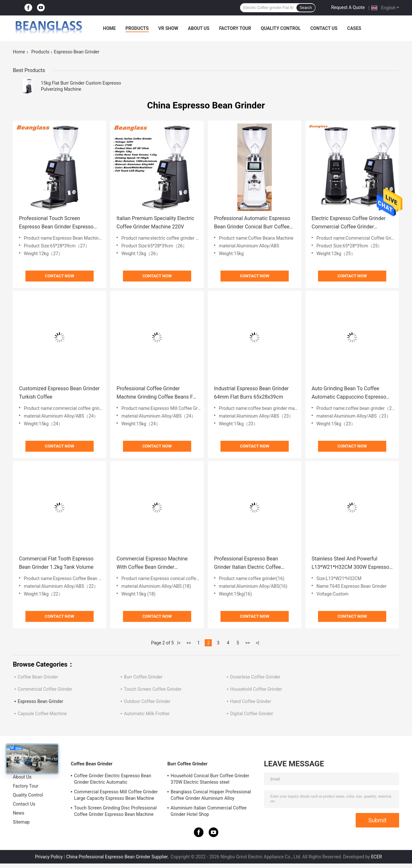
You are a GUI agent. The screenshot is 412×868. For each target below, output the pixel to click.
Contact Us (324, 28)
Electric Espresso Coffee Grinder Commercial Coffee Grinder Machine (349, 223)
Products (137, 28)
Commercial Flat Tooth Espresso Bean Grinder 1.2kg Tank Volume (56, 563)
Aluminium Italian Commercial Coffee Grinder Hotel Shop (209, 811)
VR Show (168, 28)
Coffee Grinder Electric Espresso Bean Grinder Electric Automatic (113, 779)
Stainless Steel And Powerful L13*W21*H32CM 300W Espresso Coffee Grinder (350, 563)
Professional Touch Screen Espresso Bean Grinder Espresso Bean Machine (56, 223)
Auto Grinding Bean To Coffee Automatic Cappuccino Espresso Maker (349, 393)
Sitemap (21, 822)
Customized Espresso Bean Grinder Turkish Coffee (59, 393)
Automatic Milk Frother (147, 714)
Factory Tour (235, 28)
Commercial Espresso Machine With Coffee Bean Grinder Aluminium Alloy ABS (152, 563)
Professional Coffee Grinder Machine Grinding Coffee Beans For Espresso (157, 393)
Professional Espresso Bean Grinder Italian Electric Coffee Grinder (248, 563)
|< (179, 643)
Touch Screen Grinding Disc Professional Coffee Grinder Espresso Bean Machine (115, 811)
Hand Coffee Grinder (251, 701)
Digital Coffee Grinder (252, 714)
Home (109, 28)
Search (306, 8)
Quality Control (281, 28)
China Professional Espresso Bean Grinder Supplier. (118, 857)
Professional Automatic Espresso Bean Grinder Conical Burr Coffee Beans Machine (252, 223)
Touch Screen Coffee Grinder (153, 689)
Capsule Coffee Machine (42, 714)
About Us (199, 28)
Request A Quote (348, 7)
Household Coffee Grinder (256, 689)
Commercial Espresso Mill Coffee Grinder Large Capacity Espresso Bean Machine (116, 795)
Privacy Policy (49, 857)
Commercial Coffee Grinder (45, 689)
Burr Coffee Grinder (143, 677)
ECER (377, 857)
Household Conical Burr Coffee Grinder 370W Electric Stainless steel (210, 779)
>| (257, 643)
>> (248, 643)
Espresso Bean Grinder (40, 701)
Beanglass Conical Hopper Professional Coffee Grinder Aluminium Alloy (211, 795)
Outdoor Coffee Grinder (147, 701)
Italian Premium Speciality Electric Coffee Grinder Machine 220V (155, 222)
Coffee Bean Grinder (38, 677)
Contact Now (59, 276)
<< (189, 643)
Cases (354, 28)
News (19, 813)
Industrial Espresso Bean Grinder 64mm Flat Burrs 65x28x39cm (251, 393)
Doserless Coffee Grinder (255, 677)
